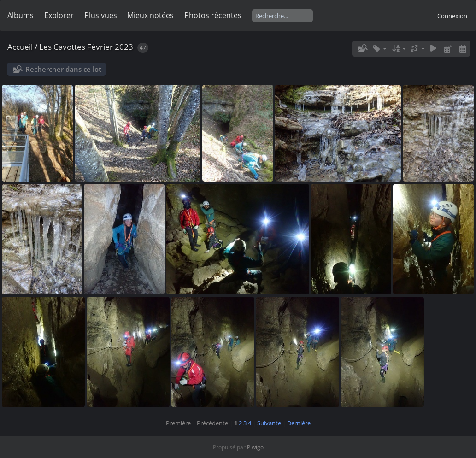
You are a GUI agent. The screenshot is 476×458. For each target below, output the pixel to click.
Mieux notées (150, 15)
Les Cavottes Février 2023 (86, 47)
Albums (21, 15)
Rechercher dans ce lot (63, 69)
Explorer (59, 15)
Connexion (452, 16)
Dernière (299, 423)
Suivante (269, 423)
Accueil (20, 47)
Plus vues (101, 15)
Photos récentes (213, 15)
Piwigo (255, 447)
